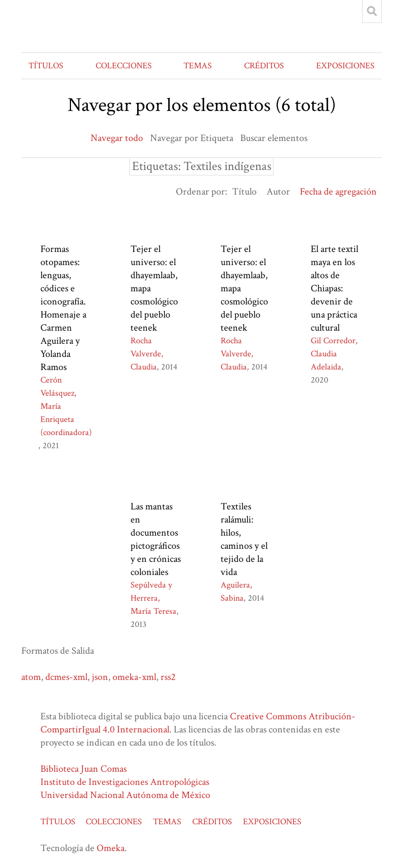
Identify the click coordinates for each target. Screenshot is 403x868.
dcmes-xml (66, 677)
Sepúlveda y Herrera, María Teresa (153, 598)
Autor (278, 192)
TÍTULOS (46, 66)
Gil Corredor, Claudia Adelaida (334, 354)
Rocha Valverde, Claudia (147, 354)
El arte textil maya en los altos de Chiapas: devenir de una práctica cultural (334, 288)
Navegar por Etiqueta (192, 138)
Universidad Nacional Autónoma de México (125, 795)
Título (244, 192)
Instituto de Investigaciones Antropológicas (125, 782)
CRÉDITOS (264, 66)
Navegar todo (117, 138)
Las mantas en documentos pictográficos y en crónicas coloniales (156, 539)
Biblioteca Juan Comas (84, 769)
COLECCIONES (124, 66)
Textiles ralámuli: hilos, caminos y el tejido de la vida (244, 539)
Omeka (111, 848)
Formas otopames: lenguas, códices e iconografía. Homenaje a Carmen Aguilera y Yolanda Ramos (63, 308)
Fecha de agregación (338, 192)
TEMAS (198, 66)
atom (31, 677)
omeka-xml (134, 677)
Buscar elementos (274, 138)
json (100, 677)
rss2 (168, 677)
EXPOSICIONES (345, 66)
